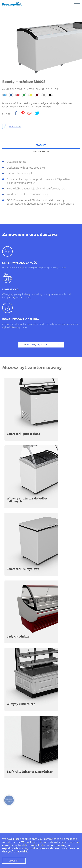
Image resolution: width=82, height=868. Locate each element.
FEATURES (41, 145)
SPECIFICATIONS (41, 152)
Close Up (14, 861)
